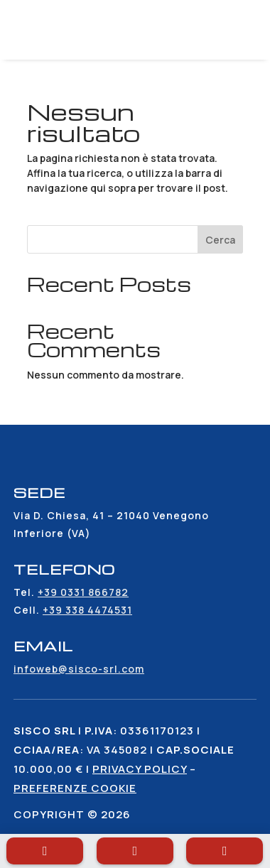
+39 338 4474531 (87, 610)
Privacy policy (140, 769)
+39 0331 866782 (83, 592)
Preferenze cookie (75, 788)
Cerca (220, 240)
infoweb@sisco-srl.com (79, 669)
